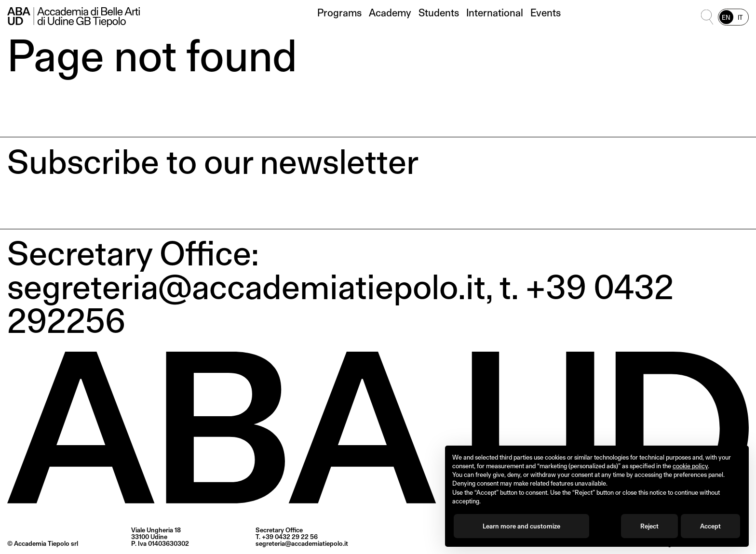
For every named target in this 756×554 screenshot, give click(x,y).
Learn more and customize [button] (521, 526)
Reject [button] (649, 526)
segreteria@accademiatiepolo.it (302, 543)
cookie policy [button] (690, 466)
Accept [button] (710, 526)
